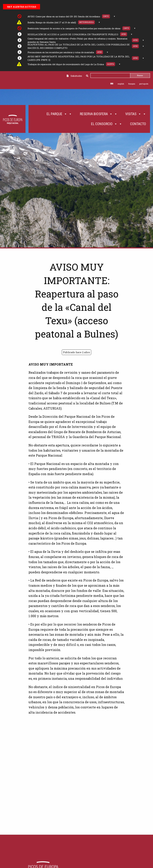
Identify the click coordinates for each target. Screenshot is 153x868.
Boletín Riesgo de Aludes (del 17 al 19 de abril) (52, 22)
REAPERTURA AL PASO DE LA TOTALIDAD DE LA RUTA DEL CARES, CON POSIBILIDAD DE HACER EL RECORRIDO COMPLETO (79, 46)
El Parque (59, 114)
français (132, 84)
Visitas (136, 114)
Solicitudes (76, 76)
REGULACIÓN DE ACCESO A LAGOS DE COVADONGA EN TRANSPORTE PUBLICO (73, 34)
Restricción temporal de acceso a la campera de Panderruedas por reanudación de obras (74, 28)
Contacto (138, 124)
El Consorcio (107, 124)
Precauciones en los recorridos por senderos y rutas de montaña (61, 52)
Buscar (140, 75)
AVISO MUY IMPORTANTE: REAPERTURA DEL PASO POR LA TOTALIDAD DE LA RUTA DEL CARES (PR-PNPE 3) (78, 58)
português (144, 84)
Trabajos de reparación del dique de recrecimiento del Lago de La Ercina (66, 64)
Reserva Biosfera (99, 114)
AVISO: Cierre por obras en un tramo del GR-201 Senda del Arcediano (64, 16)
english (121, 84)
